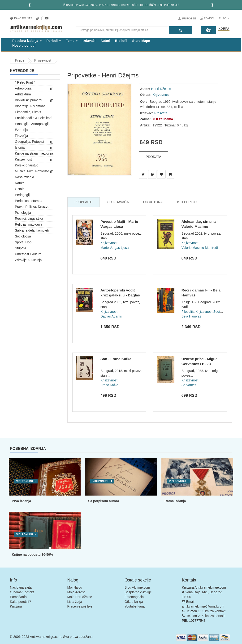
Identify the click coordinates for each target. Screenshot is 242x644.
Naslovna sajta (21, 587)
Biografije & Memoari (30, 106)
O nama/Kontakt (22, 592)
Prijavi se (189, 18)
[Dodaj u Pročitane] (170, 174)
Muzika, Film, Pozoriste (32, 171)
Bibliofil (121, 41)
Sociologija (23, 236)
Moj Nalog (75, 587)
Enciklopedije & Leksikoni (34, 118)
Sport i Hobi (24, 242)
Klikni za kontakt (214, 611)
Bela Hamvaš (191, 316)
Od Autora (153, 202)
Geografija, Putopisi (29, 142)
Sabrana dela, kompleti (32, 230)
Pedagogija (23, 195)
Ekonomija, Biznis (28, 112)
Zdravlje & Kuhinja (28, 260)
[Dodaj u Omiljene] (161, 174)
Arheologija (23, 88)
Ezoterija (21, 130)
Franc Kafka (109, 385)
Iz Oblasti (84, 202)
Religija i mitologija (29, 224)
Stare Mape (141, 41)
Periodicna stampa (29, 201)
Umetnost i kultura (28, 254)
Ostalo (20, 189)
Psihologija (23, 213)
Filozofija (21, 136)
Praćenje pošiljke (80, 606)
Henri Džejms (161, 89)
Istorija (20, 148)
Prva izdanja (22, 501)
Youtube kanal (135, 606)
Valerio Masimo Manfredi (200, 248)
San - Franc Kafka (116, 359)
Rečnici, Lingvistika (29, 219)
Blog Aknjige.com (137, 587)
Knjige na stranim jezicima (34, 153)
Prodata (154, 157)
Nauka (20, 183)
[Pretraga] (180, 30)
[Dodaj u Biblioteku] (152, 174)
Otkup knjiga (134, 602)
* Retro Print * (25, 82)
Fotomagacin (134, 597)
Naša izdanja (24, 177)
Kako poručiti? (20, 602)
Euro (224, 18)
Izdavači (89, 41)
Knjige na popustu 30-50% (32, 555)
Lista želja (75, 602)
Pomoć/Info (18, 597)
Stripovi (20, 248)
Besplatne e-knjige (138, 592)
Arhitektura (23, 94)
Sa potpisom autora (104, 501)
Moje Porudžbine (80, 597)
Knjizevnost (43, 60)
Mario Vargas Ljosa (115, 248)
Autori (105, 41)
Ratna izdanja (175, 501)
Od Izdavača (118, 202)
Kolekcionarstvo (27, 165)
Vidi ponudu (25, 481)
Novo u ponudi (24, 45)
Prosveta (161, 113)
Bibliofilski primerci (28, 100)
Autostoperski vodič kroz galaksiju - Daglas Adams (120, 295)
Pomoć (209, 18)
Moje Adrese (77, 592)
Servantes (189, 385)
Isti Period (187, 202)
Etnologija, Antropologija (33, 124)
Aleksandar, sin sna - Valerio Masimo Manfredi (200, 227)
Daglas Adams (111, 316)
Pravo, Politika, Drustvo (32, 207)
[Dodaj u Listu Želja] (143, 174)
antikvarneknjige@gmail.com (203, 606)
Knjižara (16, 606)
